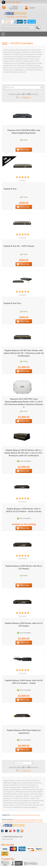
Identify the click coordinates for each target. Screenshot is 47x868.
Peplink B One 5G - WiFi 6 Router (19, 246)
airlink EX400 (30, 820)
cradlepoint (22, 815)
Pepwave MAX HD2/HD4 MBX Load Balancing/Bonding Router (24, 132)
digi (28, 815)
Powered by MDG (8, 839)
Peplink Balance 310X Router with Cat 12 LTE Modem (24, 625)
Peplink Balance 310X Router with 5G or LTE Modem (24, 567)
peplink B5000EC (8, 822)
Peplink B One (10, 189)
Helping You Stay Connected (17, 17)
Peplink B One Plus (12, 303)
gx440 (16, 822)
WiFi (5, 43)
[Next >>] (27, 97)
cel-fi (32, 815)
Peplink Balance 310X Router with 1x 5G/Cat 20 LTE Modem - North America (24, 510)
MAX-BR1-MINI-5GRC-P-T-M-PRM (31, 822)
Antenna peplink (19, 820)
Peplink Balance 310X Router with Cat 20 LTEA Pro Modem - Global (24, 682)
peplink (15, 815)
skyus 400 (38, 820)
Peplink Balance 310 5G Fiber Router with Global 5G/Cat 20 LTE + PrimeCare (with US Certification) (24, 353)
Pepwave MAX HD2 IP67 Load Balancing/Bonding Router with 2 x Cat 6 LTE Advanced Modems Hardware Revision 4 (24, 403)
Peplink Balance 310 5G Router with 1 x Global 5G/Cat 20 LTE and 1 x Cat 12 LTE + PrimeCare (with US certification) (24, 453)
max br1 (37, 815)
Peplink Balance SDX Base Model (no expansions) (24, 732)
